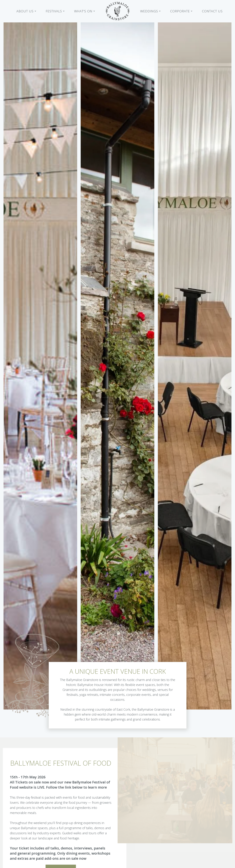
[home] (118, 11)
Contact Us (212, 11)
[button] (26, 11)
